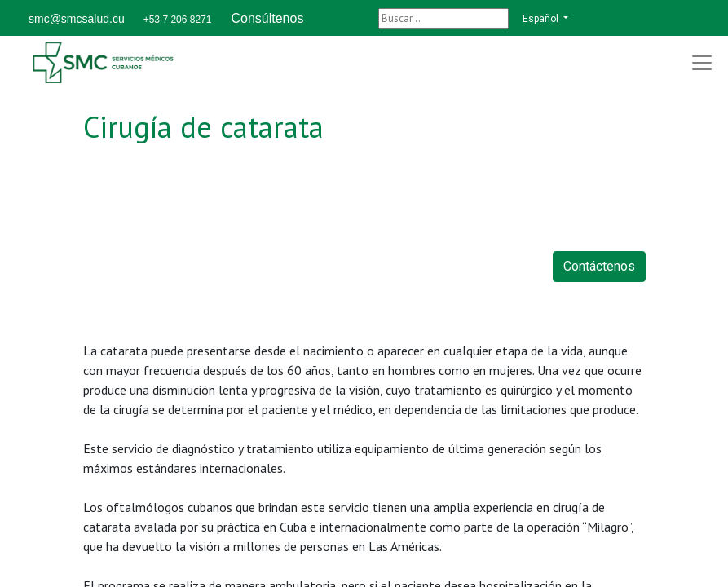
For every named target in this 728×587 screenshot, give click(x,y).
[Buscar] (443, 18)
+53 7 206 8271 (178, 20)
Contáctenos (599, 266)
